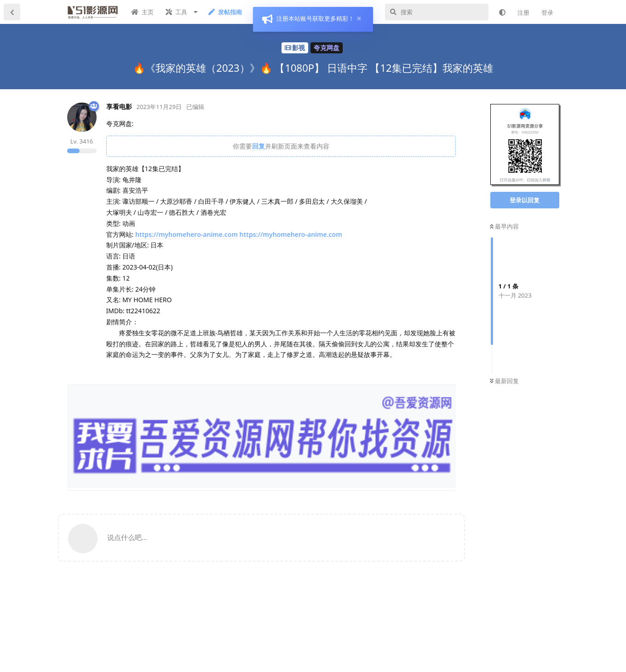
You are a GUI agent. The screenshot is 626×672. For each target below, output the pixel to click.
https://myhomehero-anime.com (187, 234)
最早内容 (504, 226)
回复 (258, 146)
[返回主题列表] (12, 12)
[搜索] (437, 12)
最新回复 (504, 381)
